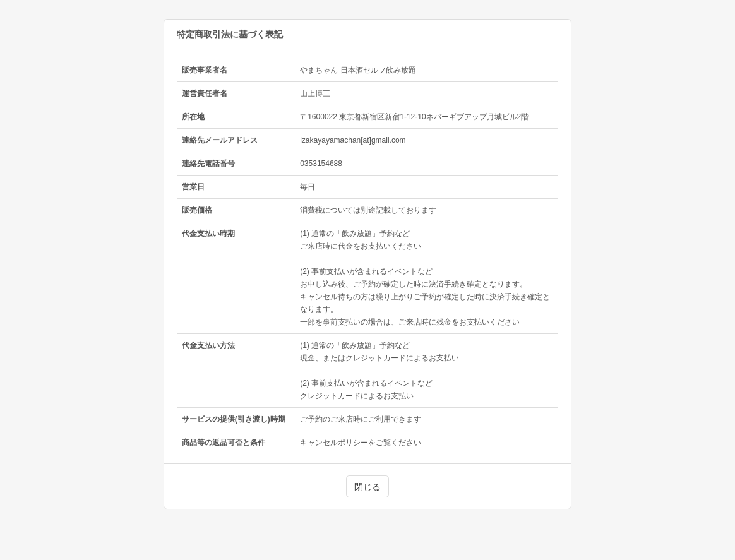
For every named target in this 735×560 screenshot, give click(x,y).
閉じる (367, 487)
